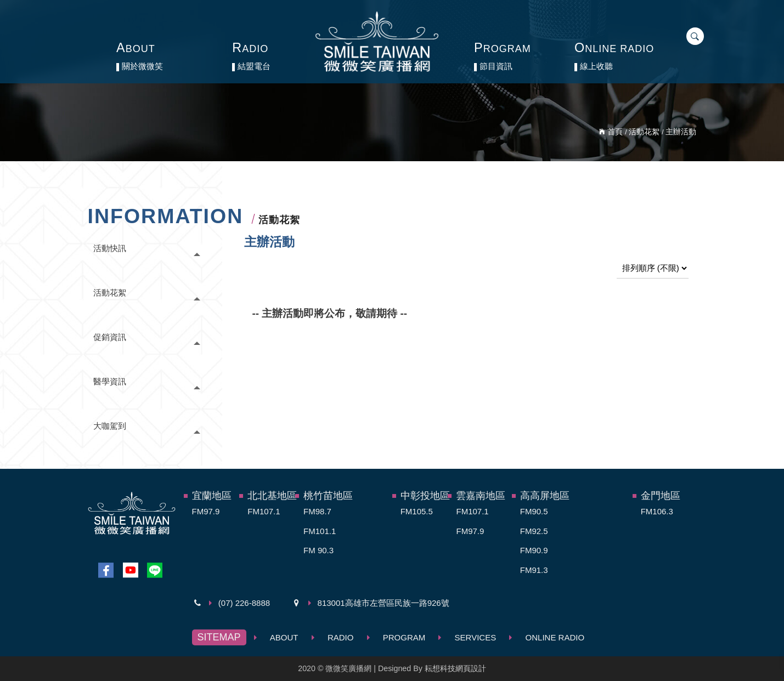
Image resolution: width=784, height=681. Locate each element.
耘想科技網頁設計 (455, 668)
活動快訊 (110, 248)
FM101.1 (320, 531)
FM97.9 (206, 511)
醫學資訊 (110, 381)
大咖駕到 (110, 426)
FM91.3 (534, 570)
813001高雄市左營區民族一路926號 (383, 603)
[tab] (144, 258)
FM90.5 (534, 511)
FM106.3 (657, 511)
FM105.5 (417, 511)
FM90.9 (534, 550)
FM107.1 (264, 511)
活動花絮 (644, 132)
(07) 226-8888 (244, 603)
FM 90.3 (318, 550)
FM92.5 (534, 531)
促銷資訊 (110, 337)
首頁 (611, 132)
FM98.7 (317, 511)
